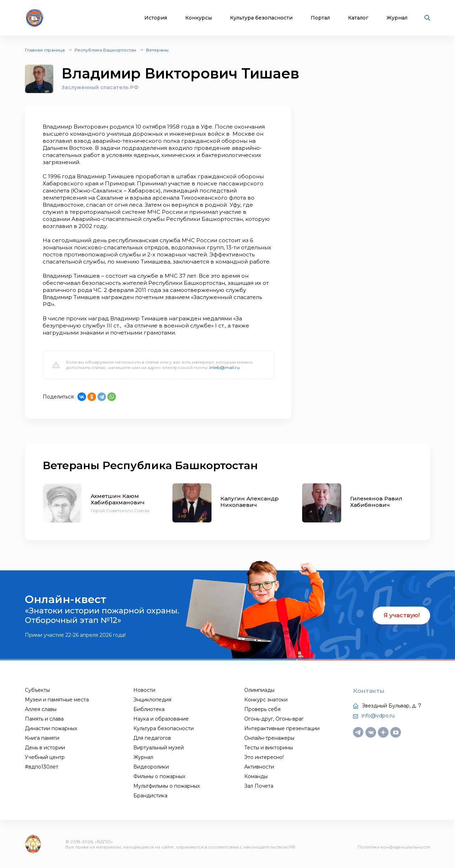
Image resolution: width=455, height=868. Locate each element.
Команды (256, 776)
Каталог (358, 18)
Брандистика (150, 796)
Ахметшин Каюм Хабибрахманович (118, 499)
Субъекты (37, 690)
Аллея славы (41, 709)
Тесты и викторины (269, 748)
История (156, 18)
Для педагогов (152, 738)
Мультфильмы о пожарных (167, 786)
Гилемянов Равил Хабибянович (376, 502)
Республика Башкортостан (105, 50)
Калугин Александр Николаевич (250, 502)
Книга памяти (42, 738)
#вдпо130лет (42, 767)
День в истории (45, 748)
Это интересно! (264, 757)
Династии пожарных (51, 728)
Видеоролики (151, 767)
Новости (144, 690)
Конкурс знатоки (266, 700)
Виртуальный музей (159, 748)
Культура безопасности (261, 18)
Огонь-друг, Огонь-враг (274, 719)
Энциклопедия (152, 700)
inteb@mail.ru (224, 367)
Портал (320, 18)
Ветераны (157, 50)
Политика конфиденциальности (394, 847)
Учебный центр (45, 757)
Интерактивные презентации (282, 728)
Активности (259, 767)
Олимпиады (259, 690)
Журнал (397, 18)
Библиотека (149, 709)
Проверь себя (262, 709)
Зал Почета (259, 786)
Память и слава (44, 719)
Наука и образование (161, 719)
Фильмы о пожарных (159, 776)
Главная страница (45, 50)
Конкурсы (199, 18)
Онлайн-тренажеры (269, 738)
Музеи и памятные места (57, 700)
